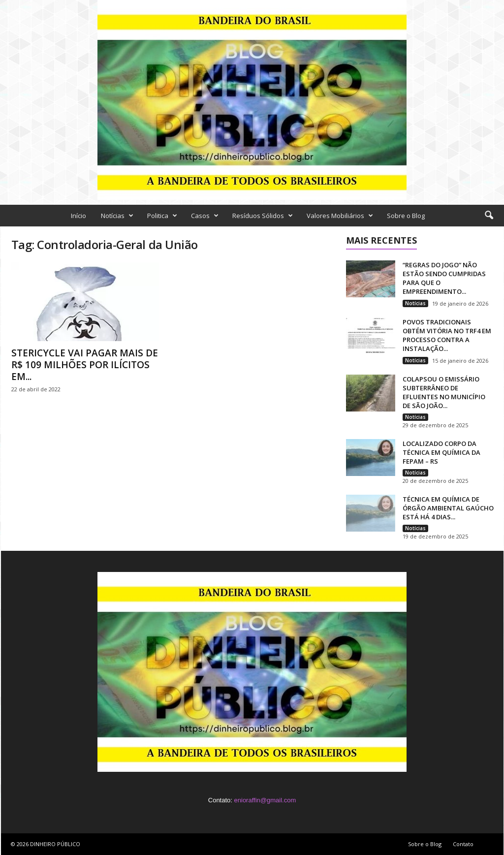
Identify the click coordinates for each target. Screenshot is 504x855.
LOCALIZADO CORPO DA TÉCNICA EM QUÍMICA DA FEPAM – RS (441, 452)
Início (79, 216)
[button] (489, 216)
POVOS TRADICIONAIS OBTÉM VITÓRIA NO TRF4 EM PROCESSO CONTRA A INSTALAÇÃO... (447, 335)
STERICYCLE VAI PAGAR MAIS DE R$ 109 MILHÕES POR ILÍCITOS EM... (85, 365)
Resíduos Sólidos (263, 216)
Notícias (117, 216)
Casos (205, 216)
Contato (463, 844)
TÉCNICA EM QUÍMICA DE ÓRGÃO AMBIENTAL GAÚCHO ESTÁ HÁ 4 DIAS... (448, 508)
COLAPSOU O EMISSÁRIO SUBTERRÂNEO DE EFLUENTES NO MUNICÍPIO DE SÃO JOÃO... (444, 392)
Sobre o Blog (406, 216)
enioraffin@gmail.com (265, 800)
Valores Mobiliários (340, 216)
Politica (162, 216)
